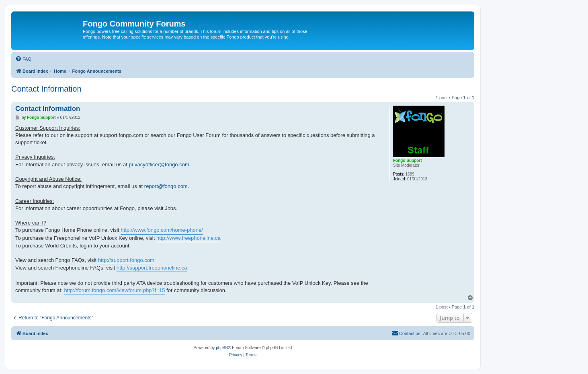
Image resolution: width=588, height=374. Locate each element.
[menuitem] (23, 59)
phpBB (222, 348)
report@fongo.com (166, 186)
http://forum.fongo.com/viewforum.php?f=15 (114, 290)
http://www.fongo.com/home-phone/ (162, 230)
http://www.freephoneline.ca (188, 238)
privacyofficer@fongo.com (159, 165)
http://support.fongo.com (126, 260)
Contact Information (46, 89)
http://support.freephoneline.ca (152, 268)
